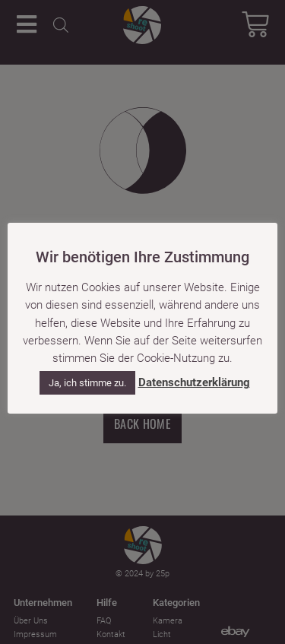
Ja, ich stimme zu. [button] (87, 383)
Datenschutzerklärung (194, 382)
